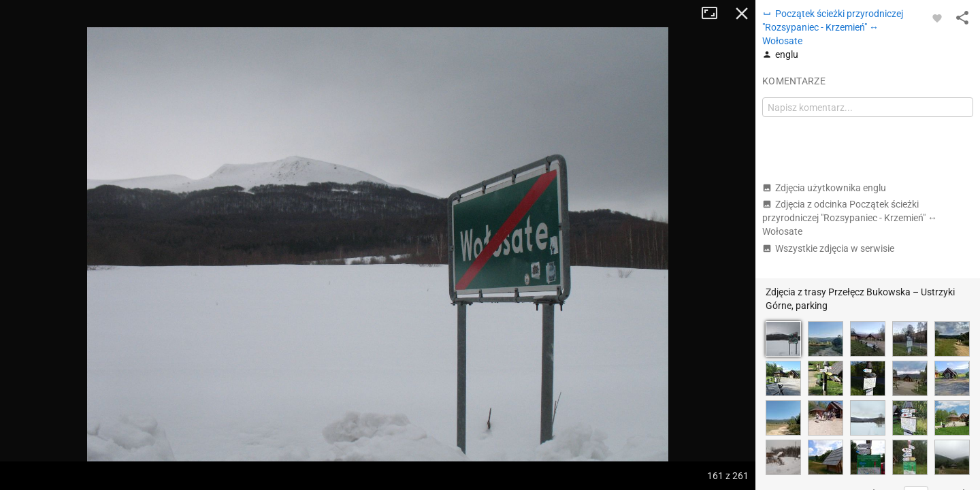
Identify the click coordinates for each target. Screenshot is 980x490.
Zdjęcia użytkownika (824, 188)
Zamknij (742, 14)
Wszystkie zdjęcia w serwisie (828, 248)
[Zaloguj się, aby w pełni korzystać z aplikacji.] (937, 18)
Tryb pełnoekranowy (715, 14)
